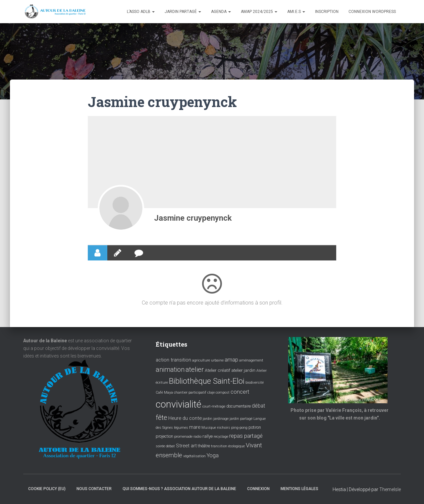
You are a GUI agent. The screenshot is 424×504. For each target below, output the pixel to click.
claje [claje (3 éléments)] (211, 392)
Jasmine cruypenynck (193, 218)
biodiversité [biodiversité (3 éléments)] (255, 383)
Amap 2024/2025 (259, 12)
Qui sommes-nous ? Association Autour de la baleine (179, 489)
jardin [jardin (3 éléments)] (208, 419)
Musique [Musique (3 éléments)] (209, 428)
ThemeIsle (390, 489)
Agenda (221, 12)
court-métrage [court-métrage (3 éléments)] (214, 406)
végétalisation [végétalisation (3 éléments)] (194, 456)
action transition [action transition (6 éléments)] (173, 360)
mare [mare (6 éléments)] (195, 427)
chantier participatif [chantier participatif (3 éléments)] (190, 392)
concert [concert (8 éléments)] (240, 392)
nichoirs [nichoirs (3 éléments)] (224, 428)
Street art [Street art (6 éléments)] (186, 446)
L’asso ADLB (141, 12)
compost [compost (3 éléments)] (223, 392)
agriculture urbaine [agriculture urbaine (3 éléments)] (208, 360)
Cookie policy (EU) (47, 489)
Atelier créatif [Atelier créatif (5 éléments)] (217, 370)
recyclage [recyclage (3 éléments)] (221, 437)
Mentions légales (299, 489)
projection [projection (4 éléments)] (164, 436)
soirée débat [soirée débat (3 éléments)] (165, 446)
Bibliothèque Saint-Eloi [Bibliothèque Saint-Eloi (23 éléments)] (207, 381)
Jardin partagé (183, 12)
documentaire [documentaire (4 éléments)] (238, 406)
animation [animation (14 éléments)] (170, 369)
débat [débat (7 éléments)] (258, 406)
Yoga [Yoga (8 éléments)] (213, 455)
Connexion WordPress (372, 12)
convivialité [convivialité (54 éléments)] (179, 404)
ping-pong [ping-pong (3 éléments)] (239, 428)
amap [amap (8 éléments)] (231, 360)
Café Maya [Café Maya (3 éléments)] (164, 392)
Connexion (258, 489)
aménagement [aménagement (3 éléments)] (251, 360)
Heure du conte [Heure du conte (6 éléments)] (185, 418)
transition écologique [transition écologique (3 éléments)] (228, 446)
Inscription (327, 12)
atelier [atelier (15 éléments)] (195, 369)
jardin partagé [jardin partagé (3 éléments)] (241, 419)
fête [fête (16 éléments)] (161, 418)
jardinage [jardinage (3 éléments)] (221, 419)
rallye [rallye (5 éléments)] (208, 436)
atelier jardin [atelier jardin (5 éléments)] (243, 370)
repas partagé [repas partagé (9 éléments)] (246, 436)
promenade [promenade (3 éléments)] (183, 437)
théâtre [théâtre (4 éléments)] (204, 446)
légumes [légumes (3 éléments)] (181, 428)
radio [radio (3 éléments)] (197, 437)
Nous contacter (94, 489)
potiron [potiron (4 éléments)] (255, 427)
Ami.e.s (296, 12)
